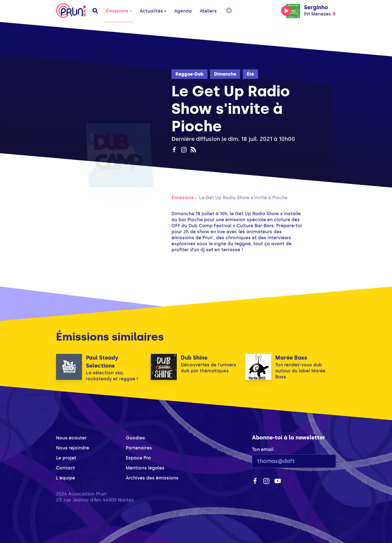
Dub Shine (194, 358)
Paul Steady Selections (102, 362)
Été (250, 74)
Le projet (66, 458)
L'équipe (65, 478)
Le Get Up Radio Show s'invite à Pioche (243, 198)
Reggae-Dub (189, 74)
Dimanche (225, 74)
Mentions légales (145, 468)
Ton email (263, 449)
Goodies (135, 438)
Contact (65, 468)
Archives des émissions (152, 478)
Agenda (183, 11)
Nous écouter (71, 438)
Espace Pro (138, 458)
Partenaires (139, 448)
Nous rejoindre (72, 448)
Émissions (119, 11)
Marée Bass (291, 358)
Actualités (153, 11)
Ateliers (208, 11)
